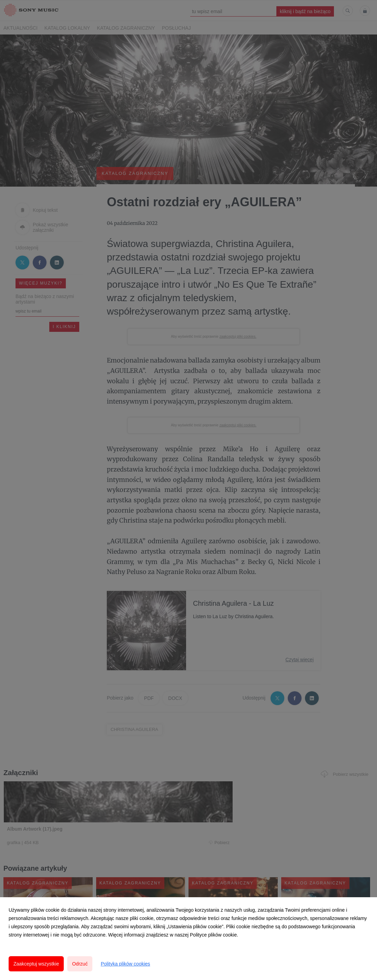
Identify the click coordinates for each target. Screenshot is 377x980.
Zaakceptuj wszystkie (36, 964)
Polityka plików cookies (125, 964)
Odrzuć (80, 964)
